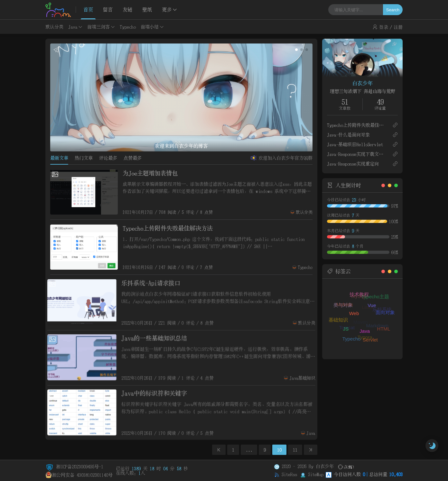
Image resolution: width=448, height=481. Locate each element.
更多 (167, 10)
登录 (384, 27)
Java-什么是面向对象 (348, 135)
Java (73, 27)
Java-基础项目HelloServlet (355, 144)
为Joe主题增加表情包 (150, 173)
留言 (108, 10)
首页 (88, 10)
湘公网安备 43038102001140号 (79, 475)
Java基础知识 (304, 378)
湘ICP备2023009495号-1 (74, 467)
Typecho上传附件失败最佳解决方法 (168, 228)
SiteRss (289, 474)
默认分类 (54, 27)
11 (295, 450)
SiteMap (316, 474)
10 (279, 450)
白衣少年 (362, 83)
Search (393, 10)
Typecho (128, 27)
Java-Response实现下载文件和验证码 (357, 154)
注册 (398, 27)
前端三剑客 (98, 27)
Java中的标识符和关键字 (154, 393)
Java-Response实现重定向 (353, 164)
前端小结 (150, 27)
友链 (127, 10)
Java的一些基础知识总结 (154, 338)
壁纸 (147, 10)
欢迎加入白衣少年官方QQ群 (285, 158)
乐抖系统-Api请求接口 (150, 283)
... (249, 450)
